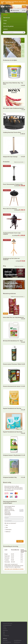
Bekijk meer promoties (19, 162)
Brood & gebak (8, 26)
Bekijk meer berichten (19, 266)
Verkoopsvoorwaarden (7, 625)
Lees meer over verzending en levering (14, 569)
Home (5, 15)
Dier (5, 23)
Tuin (5, 20)
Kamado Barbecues (18, 640)
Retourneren (5, 630)
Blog (4, 634)
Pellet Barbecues (17, 642)
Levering (5, 629)
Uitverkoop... (5, 640)
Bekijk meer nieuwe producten (17, 296)
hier (4, 3)
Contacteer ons (6, 636)
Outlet (6, 29)
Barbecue (7, 18)
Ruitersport (9, 529)
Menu (24, 6)
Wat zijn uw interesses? (10, 523)
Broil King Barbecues (7, 642)
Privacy (4, 627)
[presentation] (16, 536)
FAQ (4, 632)
